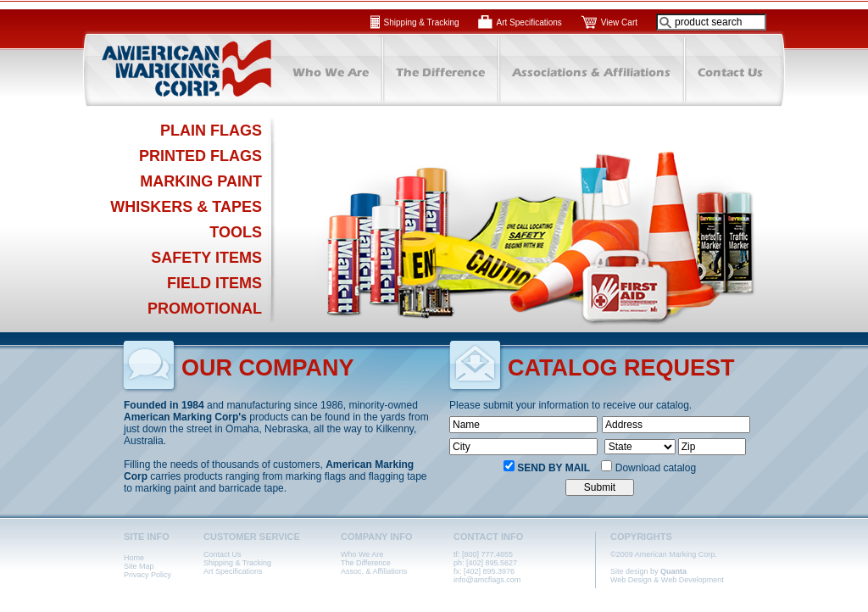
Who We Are (362, 554)
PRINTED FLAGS (200, 156)
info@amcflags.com (487, 580)
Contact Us (223, 554)
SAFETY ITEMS (206, 258)
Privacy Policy (147, 575)
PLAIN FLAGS (211, 131)
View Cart (619, 22)
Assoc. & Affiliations (374, 571)
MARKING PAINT (201, 181)
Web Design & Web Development (667, 580)
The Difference (366, 563)
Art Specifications (529, 22)
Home (134, 558)
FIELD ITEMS (214, 283)
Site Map (139, 566)
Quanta (673, 571)
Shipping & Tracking (422, 22)
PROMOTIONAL (205, 309)
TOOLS (236, 232)
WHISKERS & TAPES (186, 207)
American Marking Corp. (175, 69)
